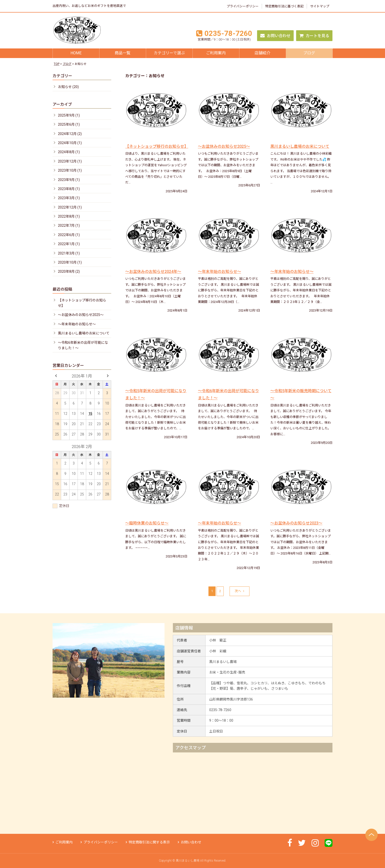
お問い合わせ (275, 36)
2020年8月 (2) (69, 271)
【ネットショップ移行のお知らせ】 (157, 146)
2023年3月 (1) (69, 198)
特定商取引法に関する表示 (148, 842)
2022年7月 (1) (69, 225)
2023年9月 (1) (69, 180)
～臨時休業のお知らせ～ (147, 523)
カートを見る (314, 36)
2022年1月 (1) (69, 244)
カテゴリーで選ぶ (169, 53)
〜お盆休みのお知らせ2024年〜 (153, 272)
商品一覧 (123, 53)
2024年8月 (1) (69, 152)
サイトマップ (320, 6)
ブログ (309, 53)
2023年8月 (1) (69, 189)
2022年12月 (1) (70, 207)
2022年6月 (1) (69, 235)
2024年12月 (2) (70, 134)
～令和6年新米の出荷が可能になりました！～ (83, 345)
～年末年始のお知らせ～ (220, 272)
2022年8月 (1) (69, 216)
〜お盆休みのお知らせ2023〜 (296, 523)
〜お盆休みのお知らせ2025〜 (224, 146)
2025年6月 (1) (69, 124)
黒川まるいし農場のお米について (300, 146)
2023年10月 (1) (70, 170)
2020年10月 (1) (70, 262)
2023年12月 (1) (70, 161)
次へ (240, 591)
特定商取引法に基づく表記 (284, 6)
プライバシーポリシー (243, 6)
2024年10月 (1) (70, 143)
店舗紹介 (262, 53)
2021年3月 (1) (69, 253)
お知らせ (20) (68, 87)
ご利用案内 (216, 53)
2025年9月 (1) (69, 115)
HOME (76, 53)
